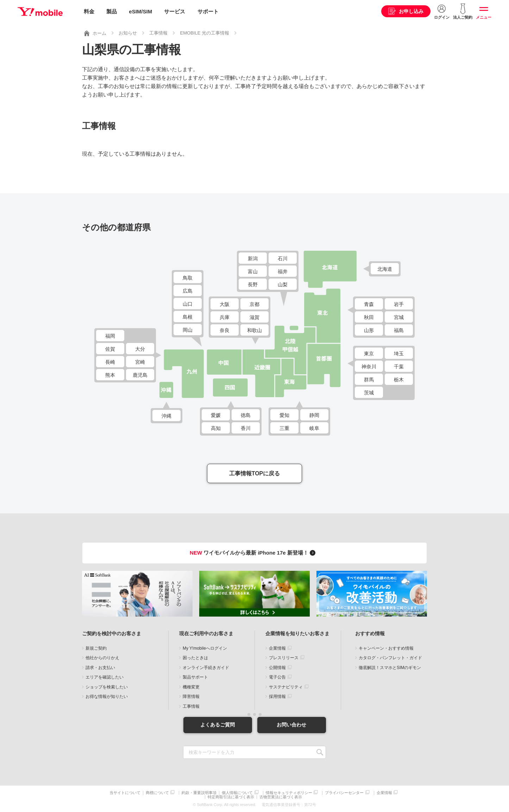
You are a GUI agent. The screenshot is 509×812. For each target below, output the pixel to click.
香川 (246, 428)
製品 (112, 11)
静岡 (314, 415)
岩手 (399, 304)
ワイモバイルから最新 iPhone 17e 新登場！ (254, 553)
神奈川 (369, 367)
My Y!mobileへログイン (205, 648)
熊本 (110, 375)
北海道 (385, 269)
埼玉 (399, 354)
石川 (283, 258)
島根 (188, 317)
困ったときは (195, 658)
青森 (369, 304)
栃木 (399, 380)
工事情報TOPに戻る (255, 473)
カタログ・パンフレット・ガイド (390, 658)
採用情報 (277, 697)
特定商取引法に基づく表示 (231, 797)
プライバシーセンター (344, 793)
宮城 (399, 317)
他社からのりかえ (102, 658)
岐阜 (314, 428)
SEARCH (320, 752)
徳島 (246, 415)
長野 (253, 285)
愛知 (284, 415)
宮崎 (140, 362)
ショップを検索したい (107, 687)
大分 (140, 349)
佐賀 (110, 349)
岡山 (188, 330)
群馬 (369, 380)
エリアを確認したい (105, 677)
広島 (188, 291)
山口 (188, 304)
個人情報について (237, 793)
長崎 (110, 362)
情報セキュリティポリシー (289, 793)
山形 (369, 330)
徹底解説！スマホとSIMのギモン (390, 668)
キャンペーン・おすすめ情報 (386, 648)
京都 (255, 304)
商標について (157, 793)
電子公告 (277, 677)
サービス (175, 11)
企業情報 (277, 648)
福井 (283, 271)
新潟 (253, 258)
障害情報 (191, 697)
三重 (284, 428)
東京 (369, 354)
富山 (253, 271)
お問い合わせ (291, 725)
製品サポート (195, 677)
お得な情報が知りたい (107, 697)
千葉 (399, 367)
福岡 (110, 336)
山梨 (283, 285)
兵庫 (225, 317)
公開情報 (277, 668)
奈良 (225, 330)
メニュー (484, 17)
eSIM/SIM (140, 11)
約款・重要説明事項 (199, 793)
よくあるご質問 (218, 725)
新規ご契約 (96, 648)
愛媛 (216, 415)
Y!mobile (40, 12)
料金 (89, 11)
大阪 (225, 304)
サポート (208, 11)
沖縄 (166, 416)
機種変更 (191, 687)
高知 (216, 428)
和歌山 (255, 330)
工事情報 (191, 706)
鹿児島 (140, 375)
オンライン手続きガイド (206, 668)
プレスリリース (284, 658)
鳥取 (188, 278)
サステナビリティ (286, 687)
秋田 (369, 317)
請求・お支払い (100, 668)
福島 (399, 330)
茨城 (369, 393)
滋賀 (255, 317)
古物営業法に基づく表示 (281, 797)
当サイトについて (125, 793)
